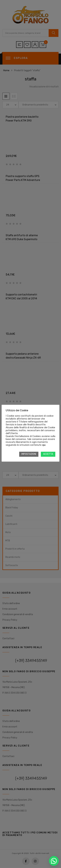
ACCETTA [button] (48, 454)
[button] (54, 861)
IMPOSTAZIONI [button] (29, 454)
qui (44, 445)
